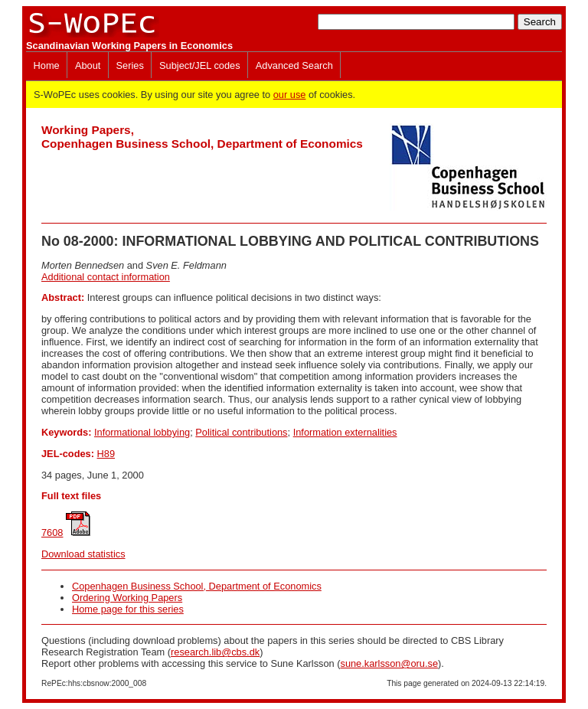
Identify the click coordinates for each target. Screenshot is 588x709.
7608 (52, 533)
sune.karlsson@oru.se (389, 663)
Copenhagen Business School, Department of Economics (197, 586)
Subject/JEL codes (200, 65)
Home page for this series (128, 609)
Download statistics (83, 554)
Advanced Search (294, 65)
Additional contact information (106, 277)
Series (130, 65)
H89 (106, 454)
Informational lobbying (142, 432)
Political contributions (241, 432)
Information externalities (345, 432)
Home (47, 65)
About (88, 65)
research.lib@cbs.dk (215, 652)
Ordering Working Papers (127, 598)
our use (290, 95)
